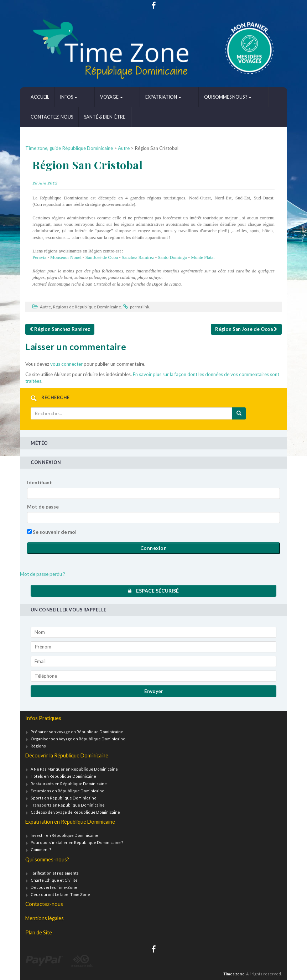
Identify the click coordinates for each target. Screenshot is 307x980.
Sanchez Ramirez (138, 257)
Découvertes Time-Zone (54, 887)
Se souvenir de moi (52, 532)
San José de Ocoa (102, 257)
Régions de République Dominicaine (87, 307)
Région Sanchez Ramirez (60, 329)
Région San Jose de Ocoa (246, 329)
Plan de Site (39, 932)
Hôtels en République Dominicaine (63, 776)
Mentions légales (45, 918)
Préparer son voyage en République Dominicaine (77, 732)
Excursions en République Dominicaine (67, 791)
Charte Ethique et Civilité (54, 880)
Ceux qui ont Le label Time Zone (60, 894)
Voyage (100, 97)
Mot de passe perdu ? (43, 574)
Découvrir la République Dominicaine (67, 755)
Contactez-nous (249, 97)
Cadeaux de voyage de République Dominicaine (75, 812)
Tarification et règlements (55, 873)
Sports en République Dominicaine (64, 798)
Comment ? (41, 849)
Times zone (234, 974)
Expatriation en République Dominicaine (70, 822)
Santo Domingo (172, 257)
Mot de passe (43, 507)
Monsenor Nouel (65, 257)
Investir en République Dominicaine (64, 835)
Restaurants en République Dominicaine (69, 784)
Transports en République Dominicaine (68, 805)
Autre (45, 307)
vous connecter (66, 364)
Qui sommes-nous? (47, 859)
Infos (69, 97)
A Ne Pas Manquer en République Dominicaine (74, 769)
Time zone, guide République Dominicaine (69, 148)
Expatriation (140, 97)
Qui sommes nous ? (193, 97)
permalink (140, 307)
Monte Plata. (202, 257)
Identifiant (40, 483)
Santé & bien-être (51, 117)
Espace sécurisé (153, 591)
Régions (38, 746)
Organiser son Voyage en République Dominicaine (78, 739)
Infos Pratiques (43, 718)
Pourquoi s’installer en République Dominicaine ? (77, 842)
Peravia (39, 257)
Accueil (40, 97)
